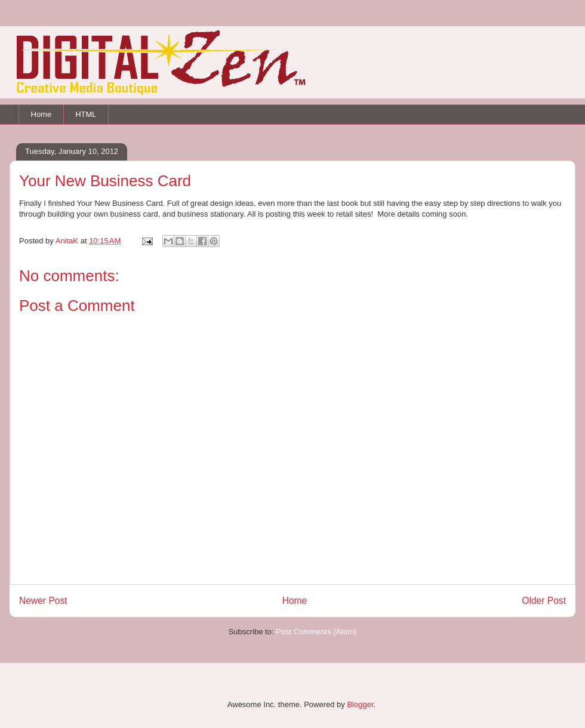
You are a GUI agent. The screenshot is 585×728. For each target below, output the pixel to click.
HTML (86, 114)
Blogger (360, 704)
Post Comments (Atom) (316, 632)
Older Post (544, 601)
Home (41, 114)
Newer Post (43, 601)
